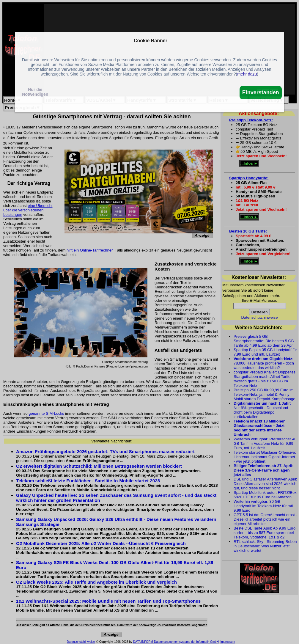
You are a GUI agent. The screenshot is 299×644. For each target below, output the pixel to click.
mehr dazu (247, 74)
